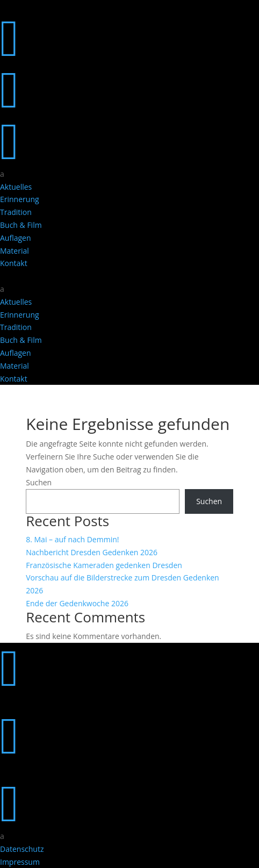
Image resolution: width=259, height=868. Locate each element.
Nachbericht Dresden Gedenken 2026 (92, 552)
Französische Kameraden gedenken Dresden (104, 565)
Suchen (39, 482)
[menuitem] (129, 174)
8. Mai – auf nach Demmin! (72, 539)
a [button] (2, 174)
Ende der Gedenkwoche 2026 (77, 603)
